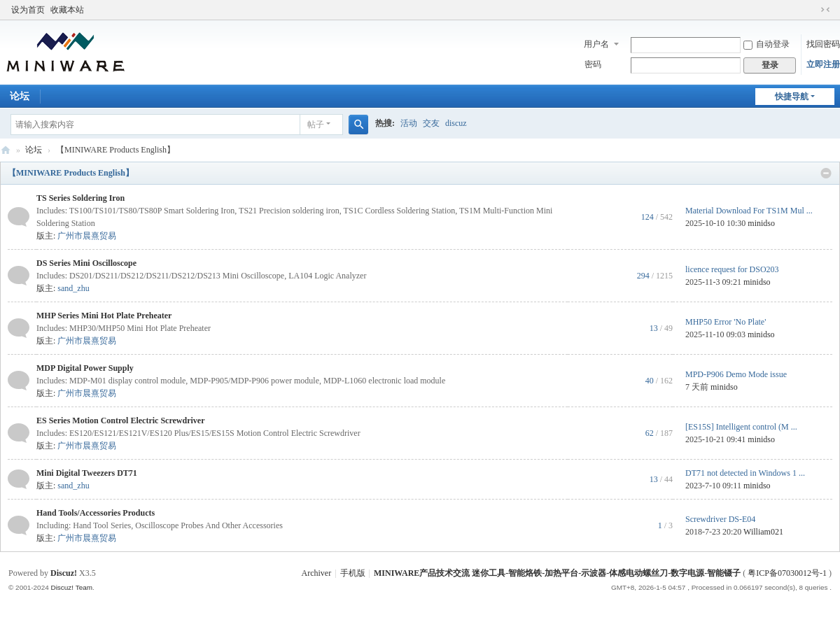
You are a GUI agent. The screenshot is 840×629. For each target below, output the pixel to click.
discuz (456, 123)
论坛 (34, 150)
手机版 (353, 573)
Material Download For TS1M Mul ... (749, 211)
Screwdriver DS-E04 (720, 519)
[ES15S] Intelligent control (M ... (741, 427)
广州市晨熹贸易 (87, 236)
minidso (761, 223)
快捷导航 (792, 97)
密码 (593, 64)
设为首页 (28, 10)
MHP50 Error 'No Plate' (726, 322)
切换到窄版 (825, 10)
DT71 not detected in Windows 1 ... (745, 473)
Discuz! (64, 573)
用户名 (596, 44)
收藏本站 (67, 10)
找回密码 (823, 44)
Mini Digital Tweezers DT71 (87, 473)
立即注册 (823, 64)
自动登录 (766, 44)
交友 (431, 123)
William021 (763, 532)
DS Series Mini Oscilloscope (86, 263)
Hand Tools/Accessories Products (96, 513)
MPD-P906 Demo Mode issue (736, 374)
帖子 (316, 125)
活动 (409, 123)
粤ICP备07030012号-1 (787, 573)
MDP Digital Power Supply (85, 368)
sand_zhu (73, 288)
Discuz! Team (71, 587)
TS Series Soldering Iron (80, 198)
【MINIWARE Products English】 (71, 173)
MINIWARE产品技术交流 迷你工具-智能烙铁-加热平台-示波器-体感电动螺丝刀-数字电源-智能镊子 (6, 150)
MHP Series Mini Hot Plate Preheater (104, 316)
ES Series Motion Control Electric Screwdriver (121, 420)
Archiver (317, 573)
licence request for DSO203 (732, 269)
